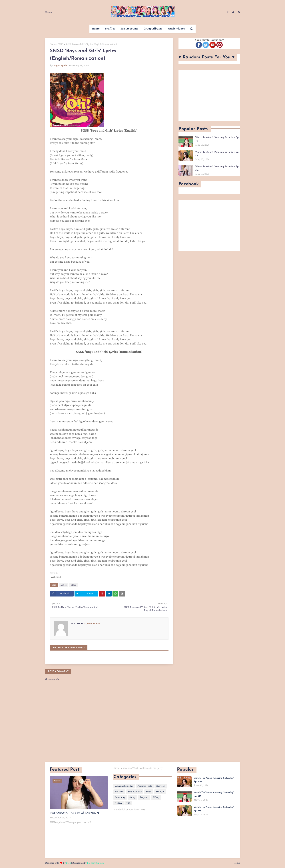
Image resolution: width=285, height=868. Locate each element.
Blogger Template (96, 863)
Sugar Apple (60, 66)
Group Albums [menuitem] (153, 29)
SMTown (119, 792)
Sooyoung (120, 797)
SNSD (61, 44)
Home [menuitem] (96, 29)
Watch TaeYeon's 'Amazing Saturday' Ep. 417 (217, 139)
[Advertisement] (209, 95)
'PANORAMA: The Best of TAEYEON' (75, 813)
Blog (68, 863)
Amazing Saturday (124, 786)
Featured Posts (145, 786)
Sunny (132, 797)
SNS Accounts (135, 792)
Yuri (128, 803)
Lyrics (64, 585)
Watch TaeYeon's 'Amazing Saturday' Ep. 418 (217, 154)
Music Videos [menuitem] (176, 29)
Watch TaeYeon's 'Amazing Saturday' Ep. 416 (217, 168)
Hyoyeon (161, 786)
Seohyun (160, 792)
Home (49, 12)
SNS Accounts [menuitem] (129, 29)
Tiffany (156, 797)
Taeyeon (144, 797)
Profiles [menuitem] (110, 29)
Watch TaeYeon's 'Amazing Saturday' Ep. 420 (214, 780)
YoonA (119, 803)
